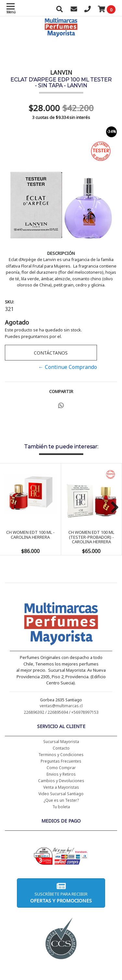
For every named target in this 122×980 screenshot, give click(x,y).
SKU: (9, 302)
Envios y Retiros (61, 774)
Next (112, 508)
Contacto (61, 748)
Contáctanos (51, 353)
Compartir (61, 391)
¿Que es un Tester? (61, 800)
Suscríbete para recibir (61, 893)
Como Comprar (61, 768)
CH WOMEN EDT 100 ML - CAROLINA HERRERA (30, 534)
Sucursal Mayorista (61, 742)
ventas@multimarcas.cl (61, 706)
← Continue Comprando (68, 367)
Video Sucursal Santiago (61, 794)
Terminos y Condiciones (61, 755)
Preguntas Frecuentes (61, 761)
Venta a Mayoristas (61, 787)
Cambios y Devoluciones (61, 781)
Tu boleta (61, 807)
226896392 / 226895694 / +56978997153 (61, 712)
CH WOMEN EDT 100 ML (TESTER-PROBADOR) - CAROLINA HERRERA (91, 537)
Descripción (61, 253)
